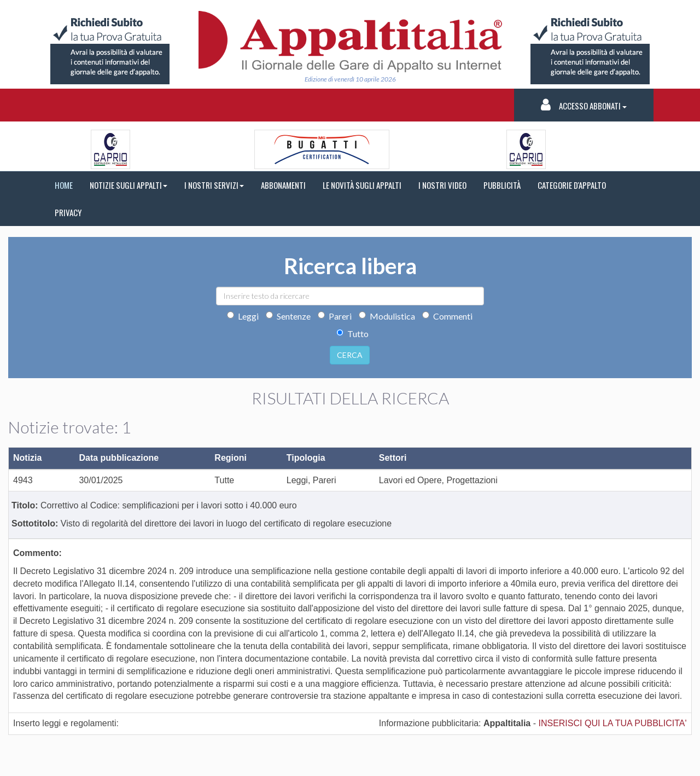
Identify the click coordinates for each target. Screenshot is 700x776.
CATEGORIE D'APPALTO (572, 185)
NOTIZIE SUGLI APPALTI (129, 185)
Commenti (447, 316)
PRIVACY (68, 212)
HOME (64, 185)
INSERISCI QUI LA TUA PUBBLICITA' (612, 723)
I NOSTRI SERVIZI (214, 185)
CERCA (350, 355)
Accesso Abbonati (584, 105)
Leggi (243, 316)
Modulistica (387, 316)
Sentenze (288, 316)
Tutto (352, 334)
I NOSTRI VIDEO (442, 185)
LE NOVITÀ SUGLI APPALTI (362, 185)
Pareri (335, 316)
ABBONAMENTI (283, 185)
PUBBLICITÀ (502, 185)
